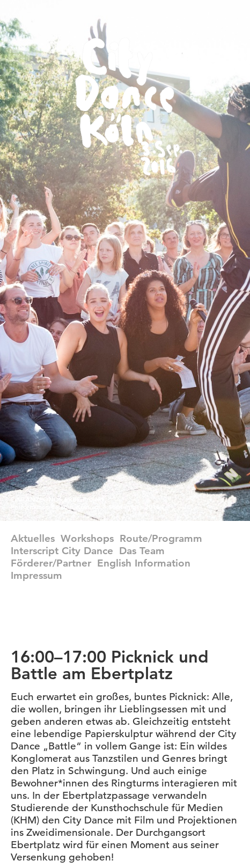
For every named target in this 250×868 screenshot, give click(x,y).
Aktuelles (33, 538)
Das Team (142, 551)
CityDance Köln (129, 106)
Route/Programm (161, 538)
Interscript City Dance (62, 551)
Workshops (87, 538)
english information (144, 563)
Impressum (36, 575)
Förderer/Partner (51, 563)
